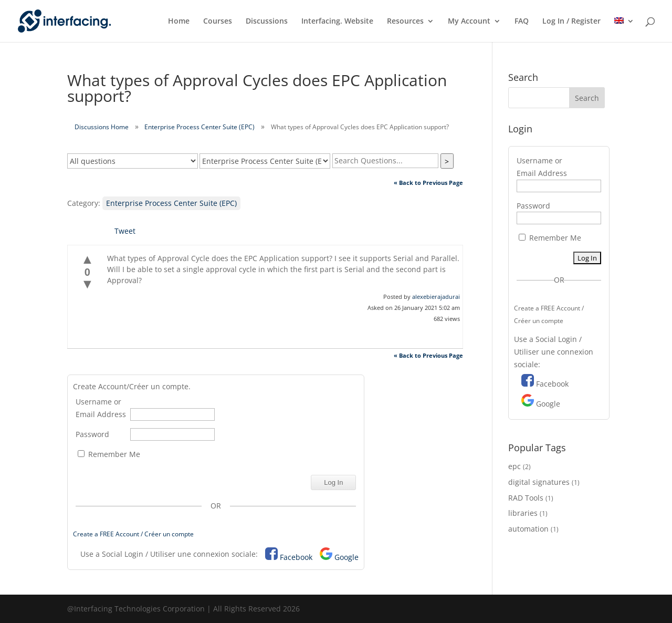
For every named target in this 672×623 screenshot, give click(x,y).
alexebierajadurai (436, 297)
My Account (469, 22)
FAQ (522, 22)
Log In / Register (571, 22)
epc (514, 466)
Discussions (267, 22)
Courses (218, 22)
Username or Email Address (101, 408)
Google (346, 557)
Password (92, 434)
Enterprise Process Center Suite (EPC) (199, 127)
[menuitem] (624, 30)
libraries (523, 513)
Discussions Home (102, 127)
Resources (405, 22)
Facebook (296, 557)
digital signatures (539, 482)
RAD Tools (526, 498)
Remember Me (109, 454)
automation (528, 529)
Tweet (125, 231)
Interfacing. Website (337, 22)
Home (179, 22)
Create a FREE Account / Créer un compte (133, 534)
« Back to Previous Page (428, 183)
